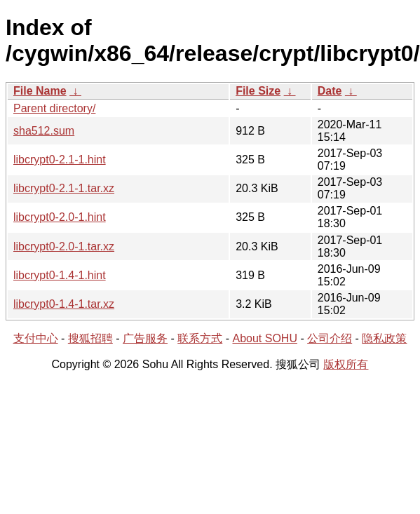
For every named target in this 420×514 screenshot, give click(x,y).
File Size (258, 91)
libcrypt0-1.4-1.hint (60, 275)
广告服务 (145, 338)
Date (330, 91)
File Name (40, 91)
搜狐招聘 (90, 338)
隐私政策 (384, 338)
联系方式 (200, 338)
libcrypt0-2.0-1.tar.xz (64, 246)
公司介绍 (330, 338)
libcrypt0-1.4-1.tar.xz (64, 304)
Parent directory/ (54, 108)
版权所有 (346, 364)
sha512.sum (44, 131)
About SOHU (264, 338)
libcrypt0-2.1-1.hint (60, 160)
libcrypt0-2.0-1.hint (60, 217)
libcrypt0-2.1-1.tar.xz (64, 188)
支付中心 (36, 338)
